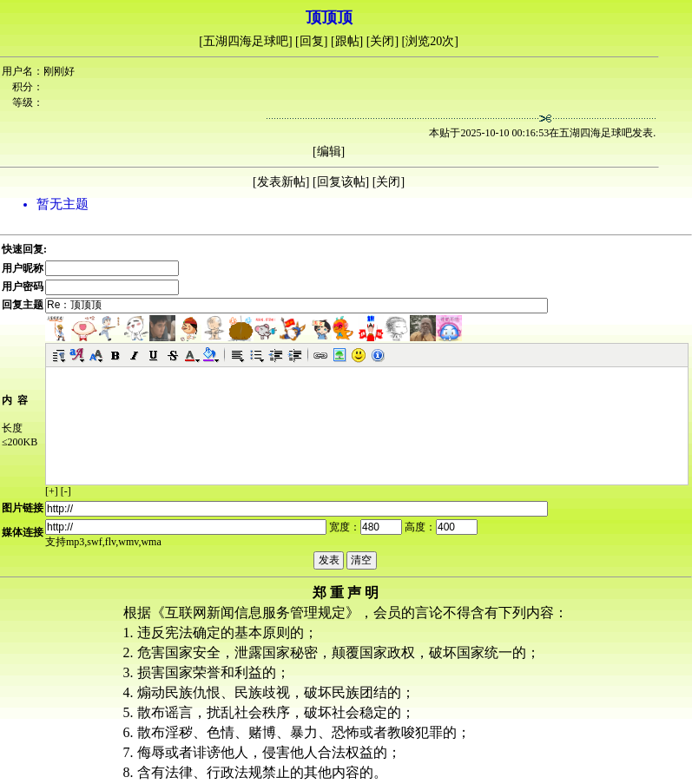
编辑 (329, 152)
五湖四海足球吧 (246, 41)
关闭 (382, 41)
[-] (66, 491)
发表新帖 (281, 182)
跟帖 (347, 41)
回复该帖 (341, 182)
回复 (312, 41)
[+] (52, 491)
